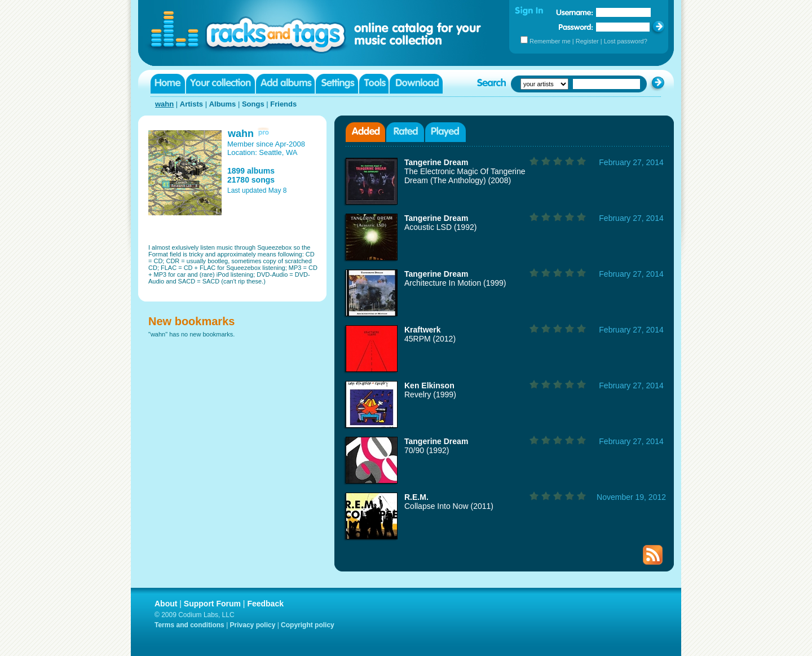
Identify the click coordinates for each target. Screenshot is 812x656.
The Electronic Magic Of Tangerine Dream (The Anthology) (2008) (465, 176)
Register (587, 41)
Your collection (220, 84)
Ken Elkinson (429, 385)
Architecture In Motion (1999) (455, 283)
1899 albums (251, 171)
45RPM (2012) (430, 339)
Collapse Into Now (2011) (449, 506)
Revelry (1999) (430, 395)
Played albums (445, 132)
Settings (337, 84)
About (166, 604)
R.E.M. (416, 497)
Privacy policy (253, 625)
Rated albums (405, 132)
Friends (283, 104)
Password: (576, 27)
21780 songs (251, 180)
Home (168, 84)
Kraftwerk (423, 330)
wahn (164, 104)
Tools (374, 84)
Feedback (265, 604)
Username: (575, 12)
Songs (253, 104)
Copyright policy (308, 625)
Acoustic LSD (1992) (440, 227)
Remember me (550, 41)
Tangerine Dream (436, 162)
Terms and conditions (189, 625)
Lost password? (626, 41)
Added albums (365, 132)
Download (416, 84)
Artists (191, 104)
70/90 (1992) (427, 450)
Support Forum (212, 604)
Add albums (285, 84)
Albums (223, 104)
